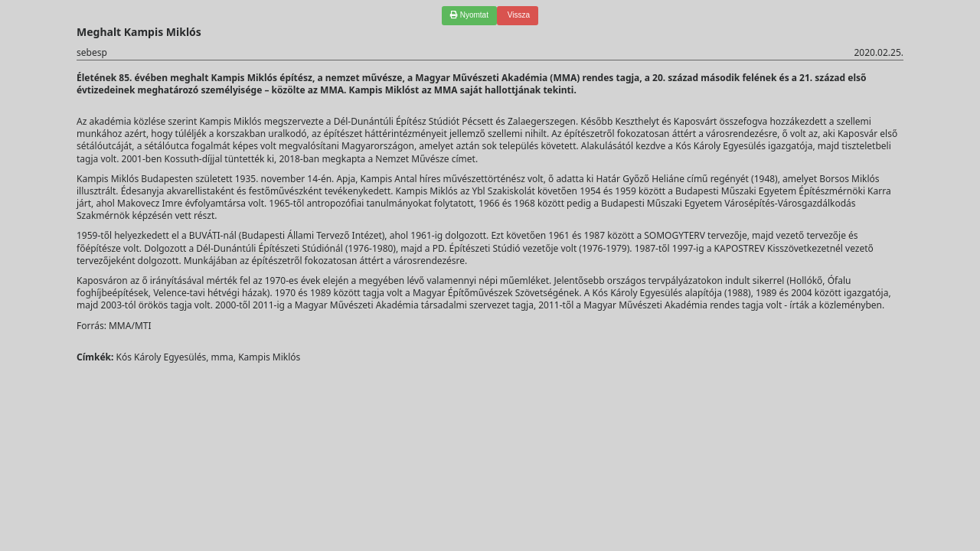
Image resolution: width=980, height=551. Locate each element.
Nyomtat (469, 15)
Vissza (518, 15)
